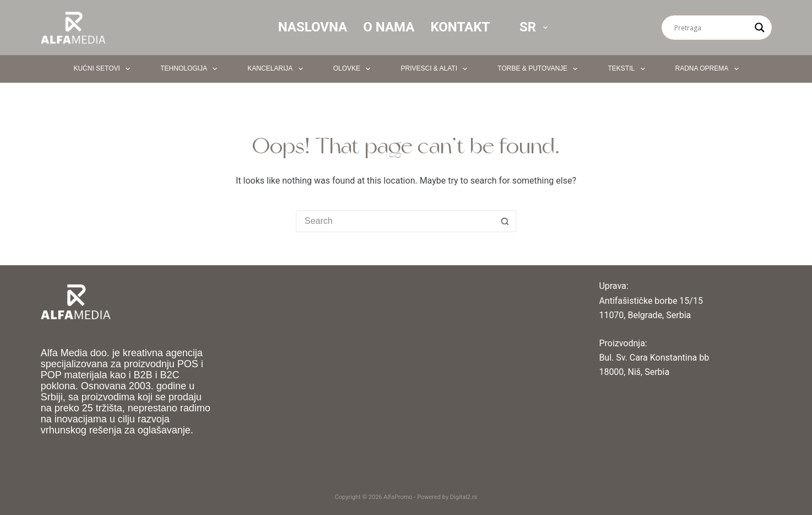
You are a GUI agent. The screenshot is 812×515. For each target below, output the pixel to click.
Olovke (354, 69)
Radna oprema (709, 69)
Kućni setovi (104, 69)
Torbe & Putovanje (540, 69)
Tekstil (628, 69)
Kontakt (460, 27)
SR (536, 27)
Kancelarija (277, 69)
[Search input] (712, 28)
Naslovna (313, 27)
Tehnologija (191, 69)
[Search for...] (395, 221)
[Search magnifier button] (760, 28)
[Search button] (505, 221)
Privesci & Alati (436, 69)
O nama (389, 27)
